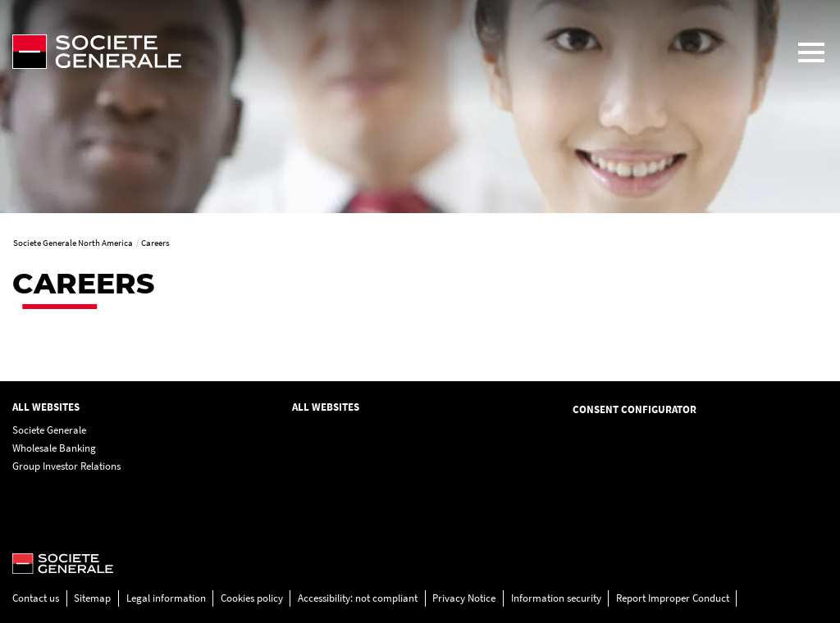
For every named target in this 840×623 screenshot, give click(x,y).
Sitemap (92, 598)
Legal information (166, 598)
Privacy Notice (464, 598)
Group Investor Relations (66, 466)
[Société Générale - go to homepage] (391, 52)
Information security (556, 598)
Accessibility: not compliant (358, 598)
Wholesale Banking (54, 448)
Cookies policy (252, 598)
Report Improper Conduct (673, 598)
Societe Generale (49, 430)
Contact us (36, 598)
